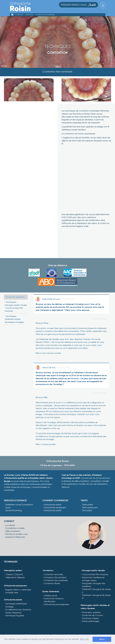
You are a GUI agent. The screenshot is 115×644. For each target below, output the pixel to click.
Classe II (10, 574)
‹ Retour (4, 66)
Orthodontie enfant (52, 505)
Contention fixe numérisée (45, 15)
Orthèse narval (50, 596)
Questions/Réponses (15, 537)
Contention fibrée (52, 583)
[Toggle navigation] (103, 9)
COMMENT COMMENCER (55, 500)
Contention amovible (53, 574)
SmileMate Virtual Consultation (19, 505)
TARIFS (84, 500)
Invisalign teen (12, 593)
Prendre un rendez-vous (16, 534)
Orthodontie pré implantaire (56, 604)
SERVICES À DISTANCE (15, 500)
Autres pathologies (91, 621)
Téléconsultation (13, 531)
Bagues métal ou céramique (18, 590)
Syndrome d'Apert (90, 618)
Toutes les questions (15, 297)
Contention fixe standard (55, 577)
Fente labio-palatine (91, 612)
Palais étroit (11, 577)
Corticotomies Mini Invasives (95, 574)
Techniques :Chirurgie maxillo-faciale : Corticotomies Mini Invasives (16, 306)
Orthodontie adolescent (55, 507)
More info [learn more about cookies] (84, 639)
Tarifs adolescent (90, 507)
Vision (8, 507)
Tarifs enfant (87, 505)
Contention (29, 15)
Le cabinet (10, 525)
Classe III (19, 574)
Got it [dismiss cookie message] (102, 639)
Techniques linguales (15, 616)
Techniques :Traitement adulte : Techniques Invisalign (14, 319)
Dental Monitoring (14, 510)
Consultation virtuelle (15, 528)
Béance (21, 577)
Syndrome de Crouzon (92, 615)
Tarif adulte (87, 510)
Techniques (19, 15)
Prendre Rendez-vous (78, 5)
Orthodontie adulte (52, 510)
